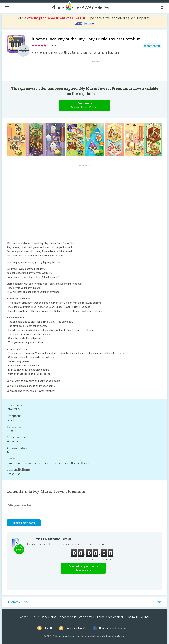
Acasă (24, 617)
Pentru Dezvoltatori (44, 617)
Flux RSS (49, 628)
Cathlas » (157, 602)
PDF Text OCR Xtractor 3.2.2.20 (49, 539)
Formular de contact (110, 617)
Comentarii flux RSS (76, 628)
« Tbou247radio (16, 602)
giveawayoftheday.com (69, 636)
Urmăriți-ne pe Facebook (113, 628)
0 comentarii (152, 46)
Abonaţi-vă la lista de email (77, 617)
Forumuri (132, 617)
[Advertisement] (98, 71)
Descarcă (85, 105)
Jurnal (145, 617)
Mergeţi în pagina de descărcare (83, 568)
